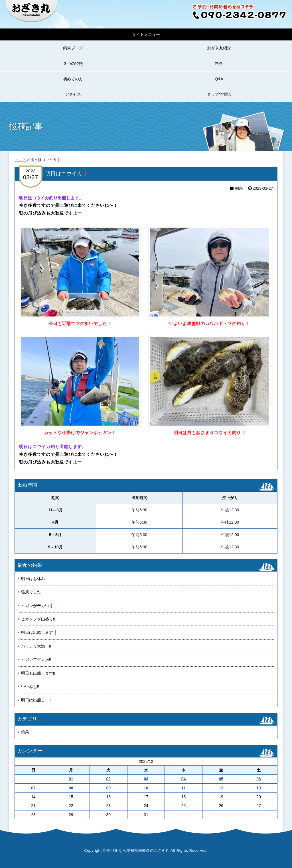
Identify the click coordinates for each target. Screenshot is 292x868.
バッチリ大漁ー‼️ (36, 646)
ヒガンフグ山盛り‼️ (38, 619)
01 (71, 779)
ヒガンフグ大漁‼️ (36, 659)
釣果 (239, 188)
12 (221, 788)
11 (184, 788)
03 (146, 779)
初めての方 (73, 79)
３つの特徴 (73, 64)
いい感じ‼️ (30, 687)
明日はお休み (33, 579)
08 (71, 788)
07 (33, 788)
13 (259, 788)
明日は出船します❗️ (39, 632)
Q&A (219, 79)
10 (146, 788)
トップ (20, 160)
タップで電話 (219, 94)
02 (109, 779)
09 (109, 788)
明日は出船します (37, 700)
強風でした (31, 592)
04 (184, 779)
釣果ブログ (73, 48)
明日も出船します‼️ (38, 673)
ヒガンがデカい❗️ (37, 606)
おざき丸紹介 (219, 48)
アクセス (73, 94)
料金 (219, 64)
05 (221, 779)
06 (259, 779)
